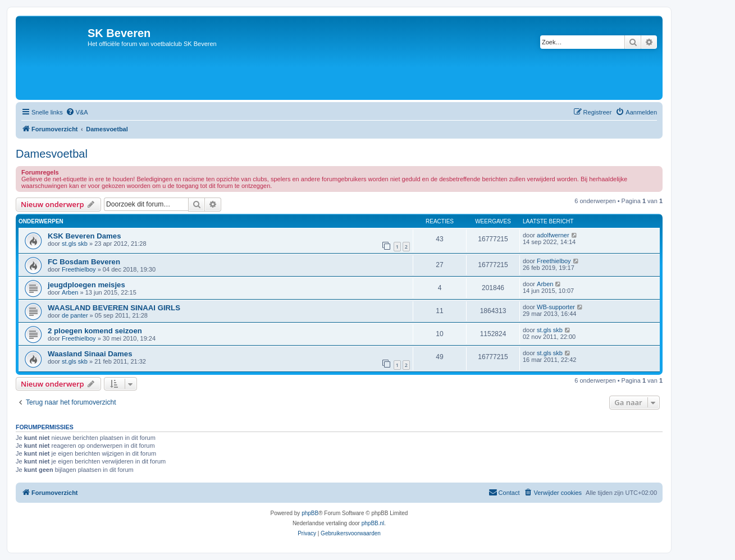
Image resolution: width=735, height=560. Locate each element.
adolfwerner (553, 235)
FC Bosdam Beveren (84, 262)
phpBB (310, 513)
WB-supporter (556, 307)
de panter (75, 315)
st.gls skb (75, 244)
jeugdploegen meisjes (86, 285)
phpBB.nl (373, 523)
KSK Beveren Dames (84, 236)
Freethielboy (79, 269)
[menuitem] (77, 112)
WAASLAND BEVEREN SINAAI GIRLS (114, 308)
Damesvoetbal (52, 154)
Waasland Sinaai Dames (90, 354)
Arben (70, 292)
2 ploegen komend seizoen (95, 331)
